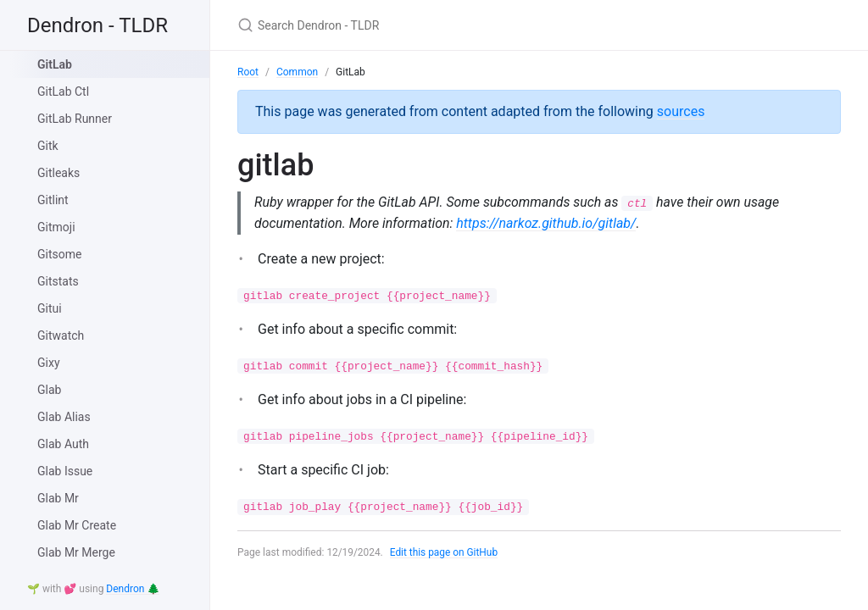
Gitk (48, 146)
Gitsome (59, 254)
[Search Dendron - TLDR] (437, 25)
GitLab (55, 64)
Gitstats (58, 281)
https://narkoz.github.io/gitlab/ (548, 223)
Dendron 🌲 (133, 589)
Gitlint (53, 200)
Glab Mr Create (77, 525)
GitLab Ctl (63, 91)
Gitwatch (61, 335)
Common (297, 72)
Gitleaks (58, 173)
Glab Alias (64, 417)
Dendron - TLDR (97, 25)
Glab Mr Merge (76, 552)
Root (248, 72)
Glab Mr (58, 498)
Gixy (49, 363)
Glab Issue (65, 471)
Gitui (50, 308)
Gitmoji (56, 227)
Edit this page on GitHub (445, 552)
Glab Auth (63, 444)
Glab (49, 390)
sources (681, 111)
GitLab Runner (75, 119)
